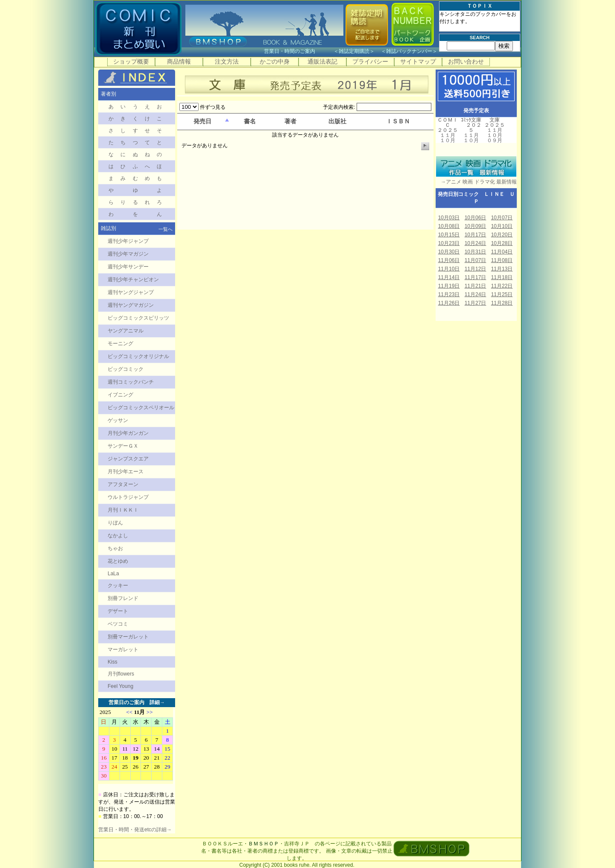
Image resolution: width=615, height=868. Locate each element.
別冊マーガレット (128, 637)
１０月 (448, 140)
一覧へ (165, 229)
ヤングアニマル (126, 331)
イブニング (120, 395)
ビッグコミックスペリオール (141, 408)
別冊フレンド (123, 598)
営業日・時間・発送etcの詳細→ (135, 830)
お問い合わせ (466, 61)
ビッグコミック (126, 369)
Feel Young (120, 686)
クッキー (118, 585)
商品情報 (179, 61)
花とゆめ (118, 561)
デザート (118, 611)
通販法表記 (322, 61)
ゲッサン (118, 420)
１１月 (448, 135)
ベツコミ (118, 624)
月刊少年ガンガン (128, 433)
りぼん (115, 523)
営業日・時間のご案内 (298, 51)
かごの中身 (275, 61)
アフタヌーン (123, 484)
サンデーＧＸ (123, 446)
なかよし (118, 536)
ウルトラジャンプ (128, 497)
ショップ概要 (131, 61)
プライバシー (370, 61)
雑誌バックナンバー (409, 51)
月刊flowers (121, 674)
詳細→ (157, 702)
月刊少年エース (126, 472)
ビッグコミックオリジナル (138, 356)
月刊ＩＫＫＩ (123, 510)
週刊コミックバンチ (131, 382)
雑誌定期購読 (354, 51)
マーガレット (123, 650)
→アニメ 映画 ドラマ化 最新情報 (476, 182)
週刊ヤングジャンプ (131, 292)
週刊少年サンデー (128, 267)
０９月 (495, 140)
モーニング (120, 344)
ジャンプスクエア (128, 459)
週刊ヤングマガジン (131, 305)
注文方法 (227, 61)
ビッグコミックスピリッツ (138, 318)
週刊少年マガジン (128, 254)
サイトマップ (418, 61)
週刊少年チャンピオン (133, 280)
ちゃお (115, 548)
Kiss (113, 662)
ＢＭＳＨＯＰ (264, 844)
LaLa (113, 574)
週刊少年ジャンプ (128, 241)
